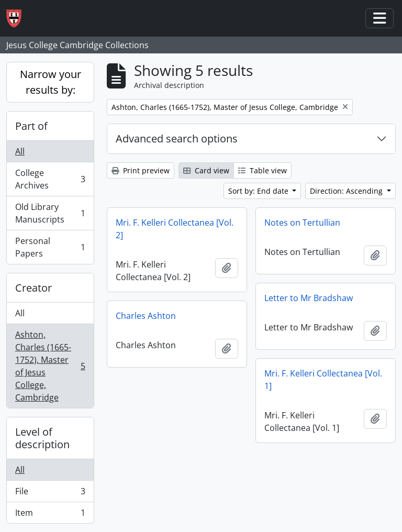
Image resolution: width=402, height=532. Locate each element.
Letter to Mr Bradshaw (309, 298)
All (20, 151)
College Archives (50, 179)
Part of (31, 126)
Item (50, 515)
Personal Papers (50, 247)
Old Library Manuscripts (50, 213)
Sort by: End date (259, 191)
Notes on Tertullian (302, 223)
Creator (33, 288)
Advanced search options (177, 138)
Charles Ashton (146, 316)
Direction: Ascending (347, 191)
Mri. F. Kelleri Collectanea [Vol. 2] (175, 229)
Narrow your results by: (51, 82)
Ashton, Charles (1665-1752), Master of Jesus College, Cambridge (50, 366)
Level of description (42, 438)
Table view (263, 170)
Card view (206, 170)
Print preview (141, 170)
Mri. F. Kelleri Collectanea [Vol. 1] (323, 380)
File (50, 494)
